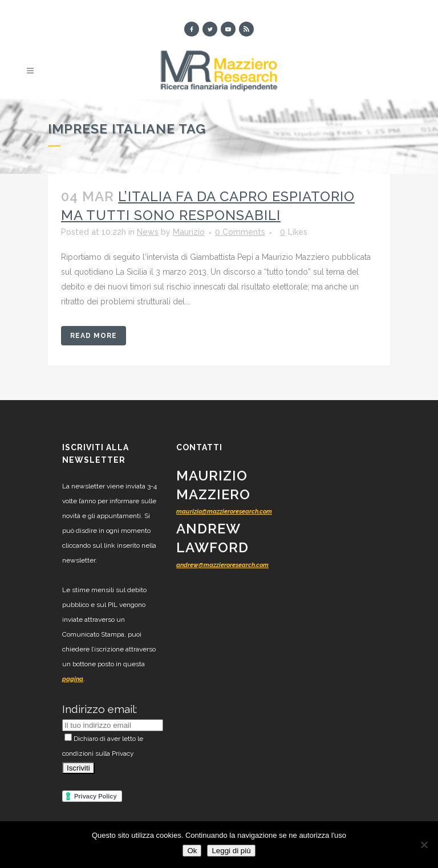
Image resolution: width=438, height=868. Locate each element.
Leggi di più (231, 851)
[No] (424, 845)
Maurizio (189, 232)
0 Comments (240, 232)
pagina (73, 679)
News (148, 232)
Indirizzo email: (100, 709)
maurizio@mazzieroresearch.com (224, 512)
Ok (192, 851)
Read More (94, 336)
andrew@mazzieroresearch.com (222, 565)
